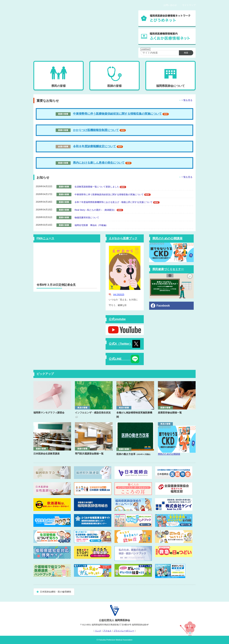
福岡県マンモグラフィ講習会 (49, 413)
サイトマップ (189, 5)
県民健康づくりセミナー (168, 269)
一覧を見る (187, 100)
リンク (98, 631)
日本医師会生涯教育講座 (47, 454)
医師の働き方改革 (134, 454)
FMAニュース (45, 238)
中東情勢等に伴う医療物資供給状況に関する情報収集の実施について (117, 114)
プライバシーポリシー (124, 631)
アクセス (107, 631)
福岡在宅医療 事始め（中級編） (91, 225)
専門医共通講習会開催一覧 (89, 454)
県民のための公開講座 (167, 238)
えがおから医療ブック (123, 238)
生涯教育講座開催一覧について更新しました (97, 187)
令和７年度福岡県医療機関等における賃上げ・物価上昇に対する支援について (114, 202)
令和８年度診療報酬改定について (94, 146)
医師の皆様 (114, 86)
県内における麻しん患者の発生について (99, 163)
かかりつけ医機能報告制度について (87, 130)
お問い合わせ (170, 5)
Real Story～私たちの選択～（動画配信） (95, 210)
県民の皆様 (59, 86)
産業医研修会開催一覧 (170, 413)
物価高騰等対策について (87, 218)
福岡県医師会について (170, 86)
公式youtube (117, 319)
